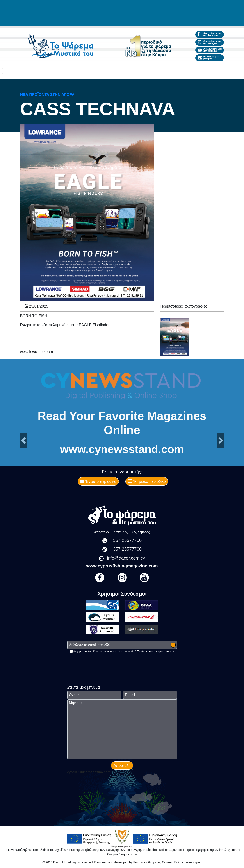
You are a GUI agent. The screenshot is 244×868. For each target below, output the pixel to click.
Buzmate (139, 862)
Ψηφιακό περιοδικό (147, 481)
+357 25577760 (126, 549)
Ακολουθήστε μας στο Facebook (210, 34)
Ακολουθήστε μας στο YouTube (210, 50)
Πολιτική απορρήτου (188, 862)
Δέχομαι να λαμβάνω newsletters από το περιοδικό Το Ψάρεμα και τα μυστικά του (124, 651)
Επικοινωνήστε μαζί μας (208, 58)
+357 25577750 (126, 540)
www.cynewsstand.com (122, 449)
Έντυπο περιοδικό (98, 481)
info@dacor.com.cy (126, 558)
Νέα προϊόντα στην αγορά (47, 95)
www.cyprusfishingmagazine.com (122, 566)
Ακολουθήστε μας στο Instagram (210, 42)
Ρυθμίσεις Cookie (160, 862)
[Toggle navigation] (6, 71)
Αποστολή (122, 765)
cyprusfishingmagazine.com (89, 772)
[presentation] (101, 662)
